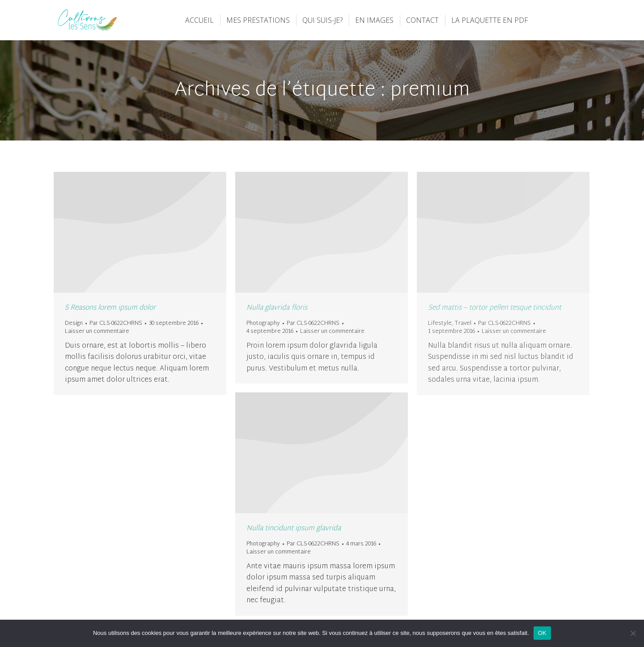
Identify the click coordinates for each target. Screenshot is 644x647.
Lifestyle (440, 323)
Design (74, 323)
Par (116, 323)
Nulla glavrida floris (277, 308)
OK (542, 633)
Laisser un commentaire (97, 332)
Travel (463, 323)
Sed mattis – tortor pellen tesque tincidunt (495, 308)
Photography (263, 323)
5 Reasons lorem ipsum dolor (110, 308)
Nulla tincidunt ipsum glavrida (294, 529)
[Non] (633, 633)
